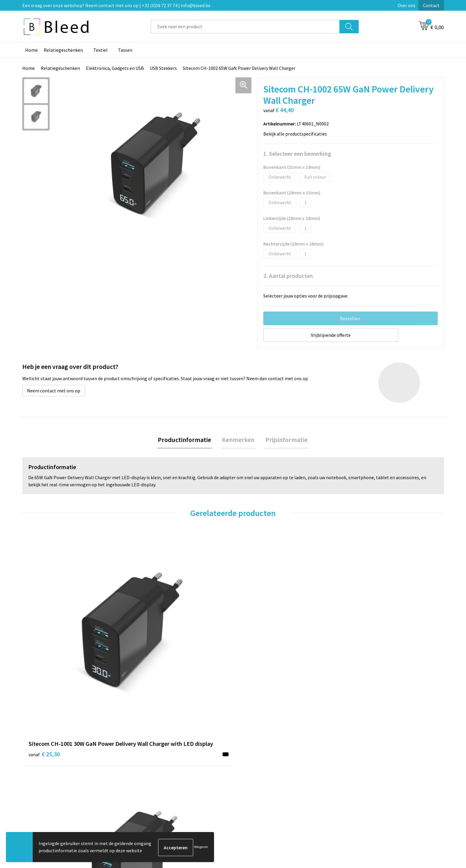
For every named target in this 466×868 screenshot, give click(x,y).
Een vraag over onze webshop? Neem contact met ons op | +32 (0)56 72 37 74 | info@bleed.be (116, 5)
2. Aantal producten (288, 276)
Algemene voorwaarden (369, 758)
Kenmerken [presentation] (238, 440)
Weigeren (201, 847)
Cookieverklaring (362, 767)
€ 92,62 (149, 656)
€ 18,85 (255, 656)
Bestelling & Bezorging (264, 767)
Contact (431, 5)
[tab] (186, 440)
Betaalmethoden (258, 776)
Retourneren (254, 785)
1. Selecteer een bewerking (297, 154)
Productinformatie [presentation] (186, 440)
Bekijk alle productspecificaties (297, 134)
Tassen (125, 50)
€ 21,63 (360, 656)
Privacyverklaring (363, 776)
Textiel (100, 50)
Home (32, 50)
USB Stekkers (163, 68)
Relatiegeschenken (63, 50)
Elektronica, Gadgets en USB (115, 68)
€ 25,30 (44, 665)
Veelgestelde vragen (156, 767)
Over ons (407, 5)
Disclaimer (356, 785)
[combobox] (245, 27)
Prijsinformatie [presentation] (284, 440)
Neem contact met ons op (54, 391)
